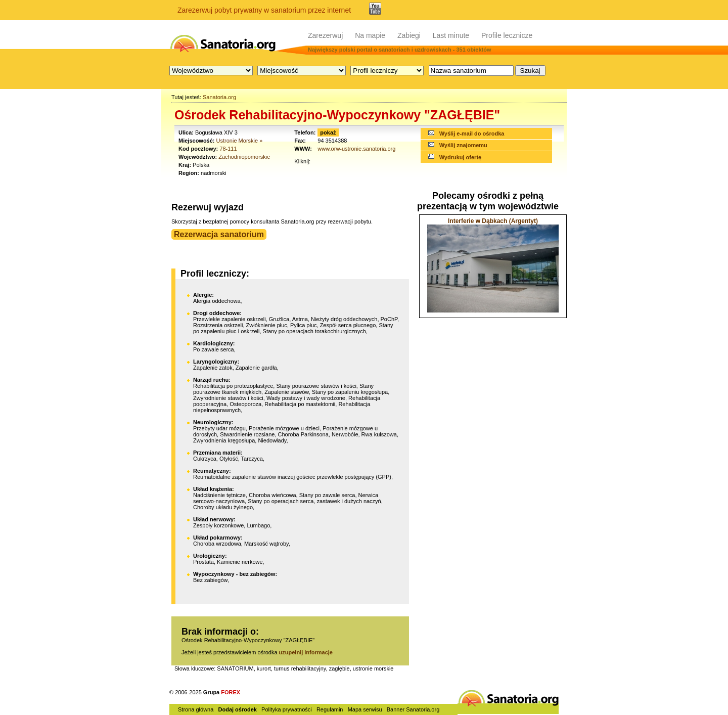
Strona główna (196, 709)
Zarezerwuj (325, 35)
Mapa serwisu (365, 709)
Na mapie (370, 35)
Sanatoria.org (219, 97)
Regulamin (330, 709)
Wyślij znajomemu (463, 145)
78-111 (228, 149)
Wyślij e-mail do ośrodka (472, 133)
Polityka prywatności (287, 709)
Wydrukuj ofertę (461, 157)
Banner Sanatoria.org (413, 709)
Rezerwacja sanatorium (219, 234)
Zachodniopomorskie (244, 157)
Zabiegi (409, 35)
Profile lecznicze (507, 35)
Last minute (451, 35)
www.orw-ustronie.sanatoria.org (356, 149)
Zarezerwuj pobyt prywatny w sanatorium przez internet (264, 10)
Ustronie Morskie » (240, 141)
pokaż (328, 132)
